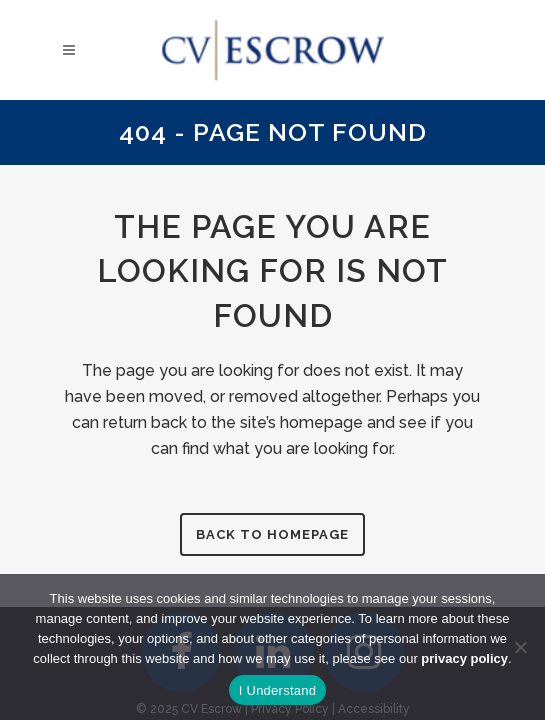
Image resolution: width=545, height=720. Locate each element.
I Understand (277, 690)
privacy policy (464, 658)
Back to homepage (272, 534)
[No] (520, 647)
